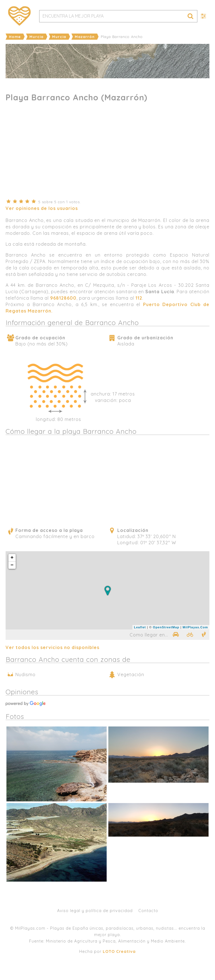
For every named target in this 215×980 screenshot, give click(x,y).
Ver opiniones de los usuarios (42, 208)
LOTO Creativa (119, 951)
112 (139, 298)
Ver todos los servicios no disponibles (52, 647)
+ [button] (12, 558)
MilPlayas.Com (195, 627)
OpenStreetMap (166, 627)
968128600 (63, 298)
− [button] (12, 565)
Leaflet (140, 627)
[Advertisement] (107, 154)
